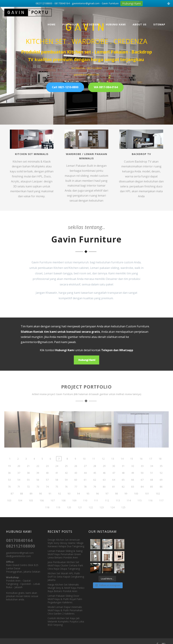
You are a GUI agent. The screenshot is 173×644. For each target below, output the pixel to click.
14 (122, 466)
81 (114, 494)
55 (28, 487)
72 (28, 494)
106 (42, 508)
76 (66, 494)
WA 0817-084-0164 (106, 87)
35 (161, 473)
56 (38, 487)
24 (57, 473)
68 (152, 487)
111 (96, 508)
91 (50, 501)
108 (63, 508)
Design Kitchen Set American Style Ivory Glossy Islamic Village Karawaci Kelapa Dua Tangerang (66, 543)
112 (107, 508)
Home (52, 24)
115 (140, 508)
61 (85, 487)
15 (132, 466)
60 (76, 487)
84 (142, 494)
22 (38, 473)
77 (76, 494)
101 (147, 501)
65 (123, 487)
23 (47, 473)
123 (102, 515)
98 (116, 501)
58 (57, 487)
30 (114, 473)
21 (28, 473)
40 (47, 480)
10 (84, 466)
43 (76, 480)
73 (38, 494)
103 (9, 508)
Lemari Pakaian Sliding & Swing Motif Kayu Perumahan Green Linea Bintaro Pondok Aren (65, 554)
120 (69, 515)
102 (158, 501)
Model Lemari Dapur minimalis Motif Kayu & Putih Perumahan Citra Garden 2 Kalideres (65, 610)
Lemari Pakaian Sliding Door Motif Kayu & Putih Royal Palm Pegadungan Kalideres (65, 599)
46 (104, 480)
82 (123, 494)
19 (9, 473)
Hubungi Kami (116, 24)
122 (91, 515)
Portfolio (70, 24)
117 (161, 508)
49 (133, 480)
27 (85, 473)
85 (152, 494)
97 (107, 501)
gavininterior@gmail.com (37, 342)
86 (161, 494)
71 (19, 494)
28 (95, 473)
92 (60, 501)
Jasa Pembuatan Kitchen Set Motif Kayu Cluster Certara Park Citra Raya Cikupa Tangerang (65, 565)
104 (20, 508)
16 (141, 466)
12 (103, 466)
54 (19, 487)
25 (66, 473)
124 (112, 515)
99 (126, 501)
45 (95, 480)
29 (104, 473)
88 (22, 501)
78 (85, 494)
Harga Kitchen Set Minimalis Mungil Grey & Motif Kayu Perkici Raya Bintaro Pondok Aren (66, 588)
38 (28, 480)
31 (123, 473)
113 (118, 508)
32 (133, 473)
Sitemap (159, 24)
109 (74, 508)
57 (47, 487)
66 (133, 487)
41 (57, 480)
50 (142, 480)
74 (47, 494)
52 (161, 480)
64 (114, 487)
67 (142, 487)
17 (151, 466)
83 (133, 494)
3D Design (92, 24)
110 (85, 508)
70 (9, 494)
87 (12, 501)
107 (53, 508)
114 (129, 508)
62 (95, 487)
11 (94, 466)
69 (161, 487)
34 (152, 473)
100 (136, 501)
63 (104, 487)
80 (104, 494)
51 (152, 480)
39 (38, 480)
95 (88, 501)
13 (113, 466)
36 (9, 480)
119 (58, 515)
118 (47, 515)
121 (80, 515)
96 (97, 501)
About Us (140, 24)
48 (123, 480)
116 (150, 508)
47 (114, 480)
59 (66, 487)
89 (31, 501)
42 (66, 480)
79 (95, 494)
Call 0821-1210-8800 (65, 87)
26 (76, 473)
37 (19, 480)
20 (19, 473)
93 (69, 501)
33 (142, 473)
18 (160, 466)
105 (31, 508)
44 (85, 480)
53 (9, 487)
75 (57, 494)
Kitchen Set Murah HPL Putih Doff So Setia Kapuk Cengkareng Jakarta (66, 577)
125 (123, 515)
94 (78, 501)
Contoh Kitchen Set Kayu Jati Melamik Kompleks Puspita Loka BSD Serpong (66, 621)
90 (41, 501)
